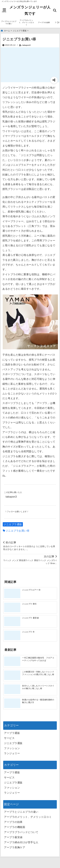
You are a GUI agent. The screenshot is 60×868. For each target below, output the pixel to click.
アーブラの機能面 (15, 827)
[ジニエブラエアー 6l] (12, 593)
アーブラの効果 (44, 22)
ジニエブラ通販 (13, 524)
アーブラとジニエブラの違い (9, 22)
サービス (9, 738)
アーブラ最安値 (13, 837)
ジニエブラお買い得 (18, 531)
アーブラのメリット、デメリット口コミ (26, 22)
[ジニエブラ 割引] (12, 607)
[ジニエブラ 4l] (12, 635)
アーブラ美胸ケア (15, 847)
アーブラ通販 (12, 733)
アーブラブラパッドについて (21, 832)
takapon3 (26, 45)
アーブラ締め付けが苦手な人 (21, 842)
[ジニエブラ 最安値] (12, 621)
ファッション (12, 748)
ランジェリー (12, 753)
